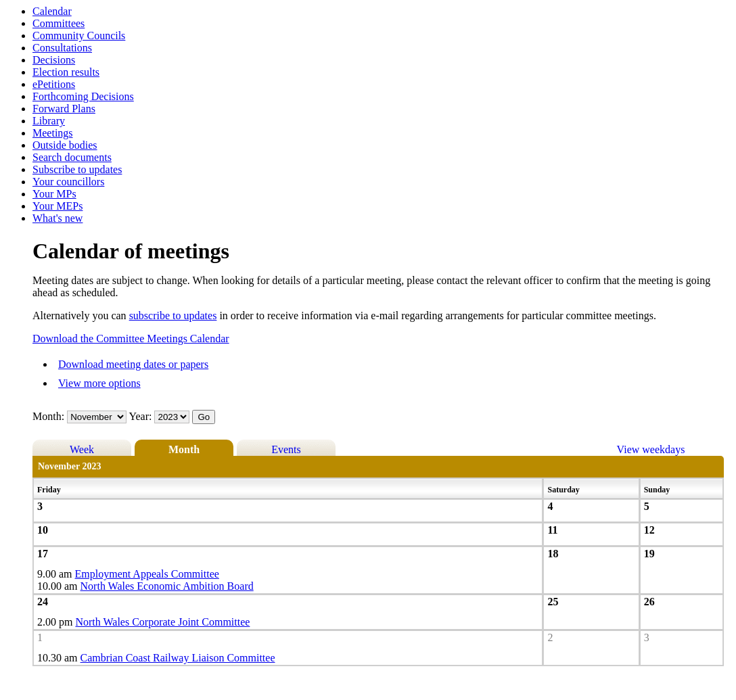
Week (82, 449)
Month (184, 449)
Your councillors (68, 182)
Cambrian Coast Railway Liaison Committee (178, 658)
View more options (99, 383)
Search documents (72, 157)
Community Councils (79, 36)
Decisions (54, 60)
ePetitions (54, 84)
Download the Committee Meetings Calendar (131, 339)
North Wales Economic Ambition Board (167, 586)
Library (49, 121)
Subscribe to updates (77, 169)
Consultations (62, 48)
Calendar (52, 11)
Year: (142, 416)
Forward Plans (64, 109)
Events (286, 449)
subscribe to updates (173, 316)
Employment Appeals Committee (147, 574)
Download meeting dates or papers (133, 364)
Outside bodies (65, 145)
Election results (66, 72)
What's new (57, 218)
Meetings (53, 133)
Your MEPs (57, 206)
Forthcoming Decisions (83, 96)
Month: (48, 416)
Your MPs (54, 194)
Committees (59, 23)
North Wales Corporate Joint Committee (162, 622)
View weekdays (651, 449)
